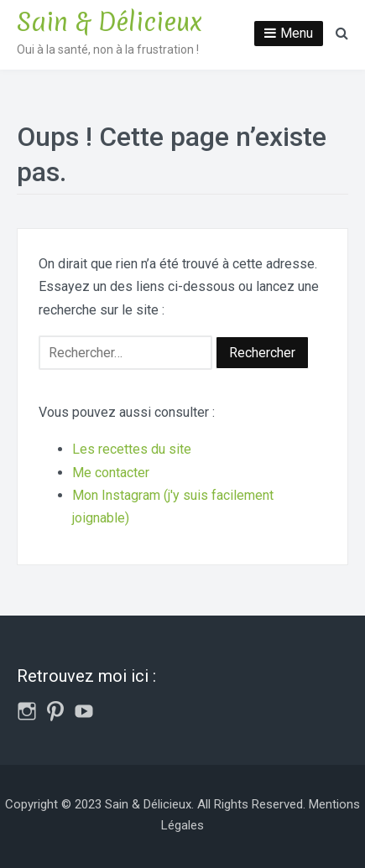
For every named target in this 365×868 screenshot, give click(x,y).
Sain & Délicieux (109, 22)
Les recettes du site (132, 449)
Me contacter (111, 473)
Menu (297, 33)
